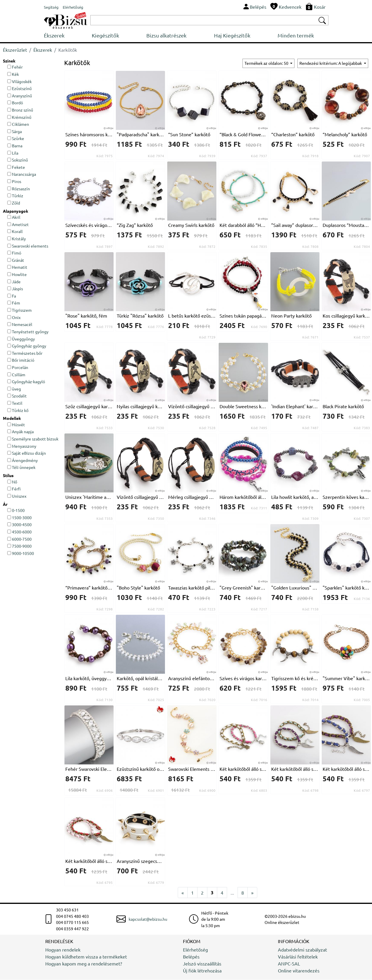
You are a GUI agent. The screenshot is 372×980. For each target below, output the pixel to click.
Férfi (14, 489)
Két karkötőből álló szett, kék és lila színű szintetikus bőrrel (346, 769)
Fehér (15, 67)
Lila (13, 153)
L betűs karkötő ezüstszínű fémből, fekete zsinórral (192, 316)
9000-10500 (21, 553)
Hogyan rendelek (63, 950)
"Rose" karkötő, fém (86, 316)
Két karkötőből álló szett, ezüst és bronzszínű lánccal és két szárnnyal (89, 861)
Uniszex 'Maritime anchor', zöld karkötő (89, 497)
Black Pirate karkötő (343, 406)
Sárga (15, 132)
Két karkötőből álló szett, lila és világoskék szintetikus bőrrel (295, 769)
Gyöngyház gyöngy (27, 346)
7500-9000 (19, 546)
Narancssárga (22, 175)
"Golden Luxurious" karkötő (295, 588)
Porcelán (18, 368)
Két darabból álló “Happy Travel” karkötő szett (243, 225)
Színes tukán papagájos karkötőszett (243, 316)
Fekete (16, 167)
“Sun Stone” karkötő (189, 135)
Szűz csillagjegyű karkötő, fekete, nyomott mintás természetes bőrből (89, 406)
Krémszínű (19, 117)
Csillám (16, 375)
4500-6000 (19, 532)
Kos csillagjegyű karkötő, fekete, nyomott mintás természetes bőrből (346, 316)
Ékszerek (54, 36)
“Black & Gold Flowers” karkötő (243, 135)
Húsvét (16, 425)
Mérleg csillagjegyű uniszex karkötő (192, 497)
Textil (15, 403)
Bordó (15, 103)
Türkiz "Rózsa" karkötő (140, 316)
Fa (12, 296)
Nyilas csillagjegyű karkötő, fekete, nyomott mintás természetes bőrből (140, 406)
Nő (12, 482)
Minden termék (310, 36)
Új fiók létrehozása (202, 971)
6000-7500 (19, 539)
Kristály (17, 239)
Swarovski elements (28, 246)
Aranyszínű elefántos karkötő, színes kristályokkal (192, 678)
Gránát (16, 260)
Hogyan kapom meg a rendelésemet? (84, 964)
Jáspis (15, 289)
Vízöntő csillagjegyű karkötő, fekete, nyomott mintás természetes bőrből (192, 406)
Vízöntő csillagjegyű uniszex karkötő (140, 497)
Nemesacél (20, 325)
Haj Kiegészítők (243, 36)
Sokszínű (18, 160)
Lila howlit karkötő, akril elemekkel (295, 497)
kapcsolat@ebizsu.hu (148, 919)
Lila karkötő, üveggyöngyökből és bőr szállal (89, 678)
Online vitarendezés (299, 971)
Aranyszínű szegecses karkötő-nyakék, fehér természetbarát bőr (140, 861)
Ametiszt (18, 225)
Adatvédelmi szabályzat (302, 950)
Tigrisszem (19, 310)
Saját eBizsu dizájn (27, 453)
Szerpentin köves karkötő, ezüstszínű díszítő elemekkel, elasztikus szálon (346, 497)
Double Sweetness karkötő (243, 406)
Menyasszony (22, 446)
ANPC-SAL (289, 964)
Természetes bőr (25, 353)
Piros (14, 182)
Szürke (16, 139)
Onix (14, 318)
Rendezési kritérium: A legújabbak (331, 63)
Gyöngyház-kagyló (26, 382)
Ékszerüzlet (15, 50)
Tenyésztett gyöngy (28, 332)
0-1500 (16, 510)
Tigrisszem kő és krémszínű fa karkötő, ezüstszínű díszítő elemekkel (295, 678)
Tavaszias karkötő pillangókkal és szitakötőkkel (192, 588)
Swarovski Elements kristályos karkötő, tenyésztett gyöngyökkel (192, 769)
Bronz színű (20, 110)
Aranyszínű (20, 96)
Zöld (14, 203)
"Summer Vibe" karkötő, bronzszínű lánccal (346, 678)
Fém (14, 303)
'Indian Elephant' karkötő (295, 406)
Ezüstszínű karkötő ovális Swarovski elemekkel (140, 769)
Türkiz (15, 196)
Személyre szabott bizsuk (33, 439)
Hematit (17, 267)
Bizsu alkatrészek (174, 36)
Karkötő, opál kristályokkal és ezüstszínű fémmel (140, 678)
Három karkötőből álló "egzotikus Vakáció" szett (243, 497)
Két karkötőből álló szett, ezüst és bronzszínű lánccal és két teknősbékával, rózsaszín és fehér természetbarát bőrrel (243, 769)
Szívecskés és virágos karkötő (89, 225)
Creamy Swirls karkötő (191, 225)
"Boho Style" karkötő (138, 588)
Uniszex (17, 496)
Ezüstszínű (19, 89)
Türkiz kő (18, 411)
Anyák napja (20, 432)
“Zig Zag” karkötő (135, 225)
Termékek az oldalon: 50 (267, 63)
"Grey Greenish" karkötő (243, 588)
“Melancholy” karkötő (345, 135)
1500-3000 (19, 518)
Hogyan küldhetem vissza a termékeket (86, 957)
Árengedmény (23, 461)
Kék (13, 74)
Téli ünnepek (21, 468)
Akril (14, 217)
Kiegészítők (109, 36)
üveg (14, 389)
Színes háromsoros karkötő (89, 135)
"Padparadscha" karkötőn (140, 135)
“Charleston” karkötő (293, 135)
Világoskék (19, 82)
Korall (15, 232)
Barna (15, 146)
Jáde (14, 282)
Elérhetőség (195, 950)
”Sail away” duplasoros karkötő (295, 225)
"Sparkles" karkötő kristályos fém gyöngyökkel (346, 588)
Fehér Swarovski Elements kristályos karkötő (89, 769)
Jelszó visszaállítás (202, 964)
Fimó (14, 253)
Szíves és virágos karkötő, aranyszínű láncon (243, 678)
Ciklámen (18, 124)
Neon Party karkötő (291, 316)
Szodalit (17, 396)
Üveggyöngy (21, 339)
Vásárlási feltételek (298, 957)
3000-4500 (19, 525)
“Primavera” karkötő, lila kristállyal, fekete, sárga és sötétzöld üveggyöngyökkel (89, 588)
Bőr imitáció (21, 360)
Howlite (17, 275)
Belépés (191, 957)
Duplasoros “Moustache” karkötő (346, 225)
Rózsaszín (19, 189)
